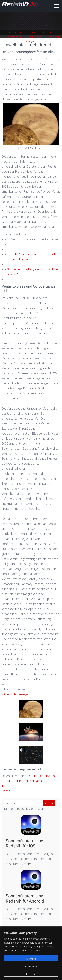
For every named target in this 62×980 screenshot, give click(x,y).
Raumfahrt (35, 37)
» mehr (26, 864)
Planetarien (13, 37)
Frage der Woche (41, 32)
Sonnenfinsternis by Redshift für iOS (24, 843)
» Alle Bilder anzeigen (16, 694)
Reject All (31, 974)
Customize (31, 966)
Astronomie (14, 32)
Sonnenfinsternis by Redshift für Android (25, 898)
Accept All (31, 959)
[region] (31, 954)
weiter (6, 791)
